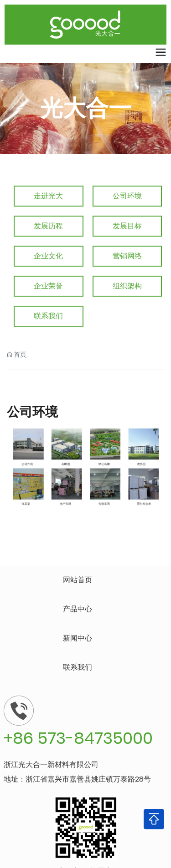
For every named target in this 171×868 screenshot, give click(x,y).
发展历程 (48, 226)
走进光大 (48, 196)
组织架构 (127, 286)
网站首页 (78, 580)
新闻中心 (78, 638)
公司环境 (127, 196)
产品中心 (78, 609)
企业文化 (48, 256)
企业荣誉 (48, 286)
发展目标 (127, 226)
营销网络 (127, 256)
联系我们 (48, 316)
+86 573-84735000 (78, 738)
